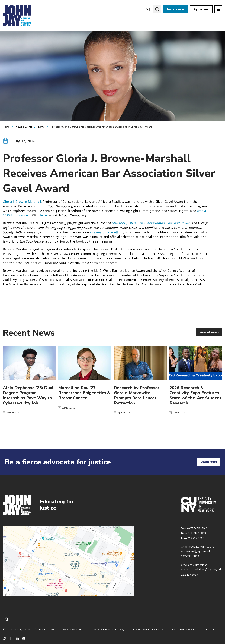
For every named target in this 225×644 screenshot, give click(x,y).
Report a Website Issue (74, 630)
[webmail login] (148, 9)
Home (6, 134)
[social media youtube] (24, 638)
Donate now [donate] (176, 9)
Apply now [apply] (201, 9)
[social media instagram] (4, 638)
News (41, 134)
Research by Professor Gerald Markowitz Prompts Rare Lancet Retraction (137, 402)
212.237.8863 (189, 575)
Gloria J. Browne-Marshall (22, 209)
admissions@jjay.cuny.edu (196, 551)
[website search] (157, 9)
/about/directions (69, 561)
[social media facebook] (11, 638)
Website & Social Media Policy (109, 630)
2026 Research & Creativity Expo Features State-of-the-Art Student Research (195, 402)
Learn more (209, 462)
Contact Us (209, 630)
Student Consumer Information (148, 630)
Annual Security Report (183, 630)
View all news (209, 339)
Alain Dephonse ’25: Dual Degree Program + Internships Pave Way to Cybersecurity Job (28, 402)
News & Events (24, 134)
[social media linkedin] (17, 638)
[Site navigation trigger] (218, 9)
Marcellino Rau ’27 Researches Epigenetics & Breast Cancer (84, 400)
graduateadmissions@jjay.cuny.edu (202, 570)
